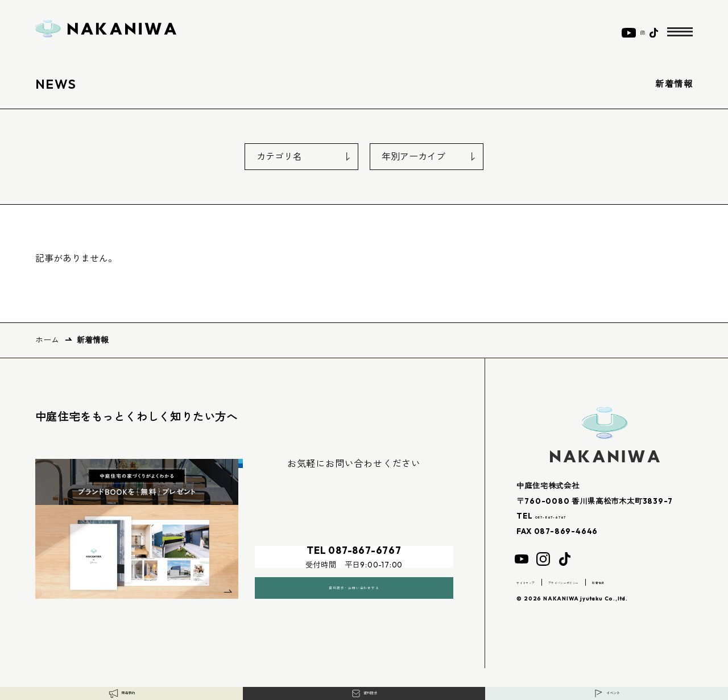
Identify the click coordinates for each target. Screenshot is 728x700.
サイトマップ (537, 582)
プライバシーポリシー (604, 582)
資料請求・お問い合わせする (354, 573)
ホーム (47, 340)
